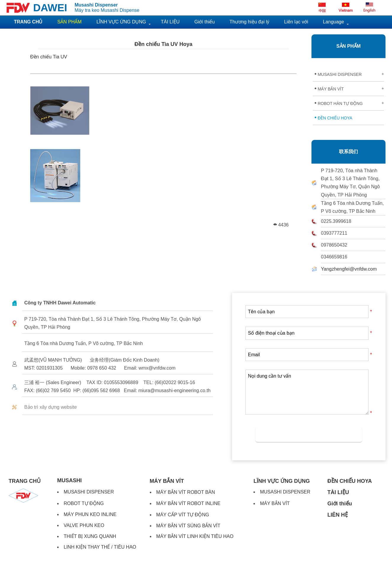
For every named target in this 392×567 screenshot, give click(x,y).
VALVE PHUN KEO (84, 525)
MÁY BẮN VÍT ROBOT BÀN (186, 492)
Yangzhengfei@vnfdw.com (349, 269)
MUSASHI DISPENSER (349, 74)
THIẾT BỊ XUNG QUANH (90, 536)
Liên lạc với (296, 22)
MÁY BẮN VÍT (349, 88)
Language (334, 22)
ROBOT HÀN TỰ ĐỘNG (349, 103)
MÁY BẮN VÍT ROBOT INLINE (188, 503)
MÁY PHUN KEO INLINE (90, 514)
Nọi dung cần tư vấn (307, 392)
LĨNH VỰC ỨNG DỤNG (121, 22)
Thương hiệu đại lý (249, 22)
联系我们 (348, 152)
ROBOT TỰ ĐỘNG (84, 503)
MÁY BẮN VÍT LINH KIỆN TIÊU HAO (195, 536)
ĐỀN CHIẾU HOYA (333, 117)
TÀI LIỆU (170, 22)
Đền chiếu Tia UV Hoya (163, 44)
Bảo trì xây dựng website (50, 407)
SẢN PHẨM (348, 46)
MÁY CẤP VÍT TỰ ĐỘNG (183, 515)
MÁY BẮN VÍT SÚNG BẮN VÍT (188, 526)
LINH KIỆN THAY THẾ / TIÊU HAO (100, 547)
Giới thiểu (204, 22)
